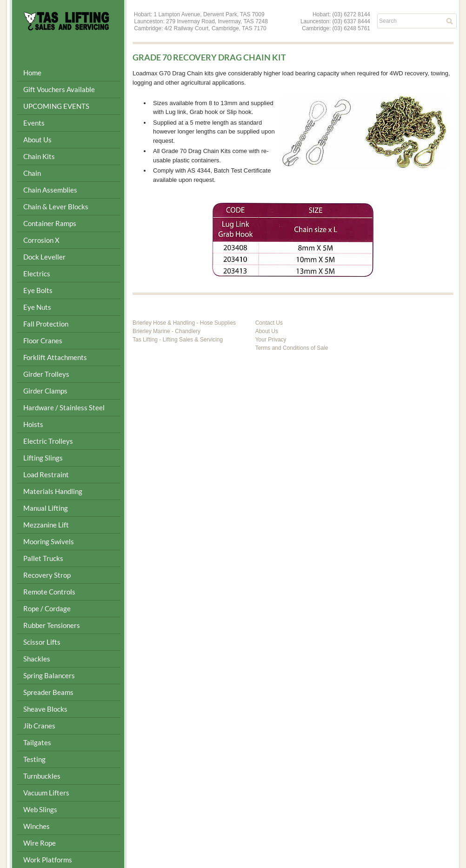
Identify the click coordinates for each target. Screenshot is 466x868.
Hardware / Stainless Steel (64, 407)
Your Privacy (271, 340)
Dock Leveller (44, 257)
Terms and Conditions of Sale (292, 348)
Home (32, 73)
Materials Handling (53, 491)
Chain (32, 173)
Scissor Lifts (42, 642)
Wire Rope (40, 843)
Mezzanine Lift (46, 525)
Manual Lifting (46, 508)
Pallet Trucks (43, 558)
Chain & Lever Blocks (56, 207)
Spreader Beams (48, 692)
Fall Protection (46, 324)
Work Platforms (48, 860)
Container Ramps (50, 223)
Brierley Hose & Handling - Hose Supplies (184, 323)
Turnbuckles (42, 776)
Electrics (37, 274)
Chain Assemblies (50, 190)
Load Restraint (46, 474)
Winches (37, 826)
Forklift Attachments (55, 357)
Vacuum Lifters (46, 793)
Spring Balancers (49, 675)
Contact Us (269, 323)
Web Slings (40, 809)
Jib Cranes (39, 726)
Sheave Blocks (45, 709)
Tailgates (37, 742)
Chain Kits (39, 156)
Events (34, 123)
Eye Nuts (37, 307)
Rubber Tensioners (52, 625)
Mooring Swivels (49, 541)
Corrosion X (41, 240)
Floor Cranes (43, 341)
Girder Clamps (45, 391)
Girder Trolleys (46, 374)
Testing (34, 759)
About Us (37, 140)
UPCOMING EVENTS (56, 106)
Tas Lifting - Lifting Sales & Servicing (178, 340)
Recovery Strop (47, 575)
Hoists (33, 424)
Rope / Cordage (47, 608)
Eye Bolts (38, 290)
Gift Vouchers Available (59, 89)
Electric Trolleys (48, 441)
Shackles (37, 659)
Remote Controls (49, 592)
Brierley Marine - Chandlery (166, 331)
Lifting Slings (43, 458)
